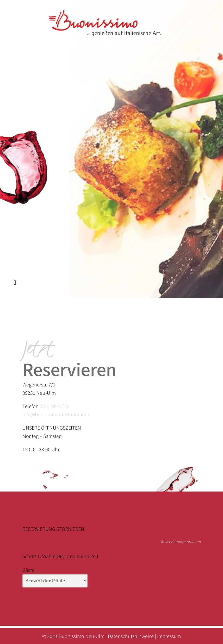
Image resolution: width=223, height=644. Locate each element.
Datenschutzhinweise (131, 636)
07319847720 (55, 409)
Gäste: (29, 570)
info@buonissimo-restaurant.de (56, 417)
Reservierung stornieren (179, 541)
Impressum (169, 636)
